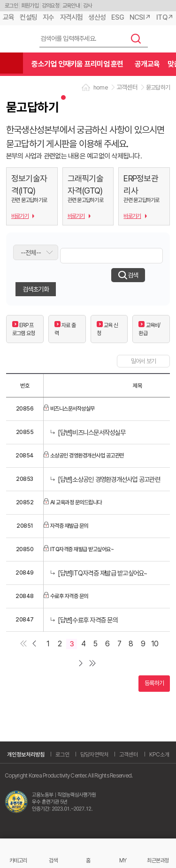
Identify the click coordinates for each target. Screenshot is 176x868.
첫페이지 (22, 644)
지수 (49, 17)
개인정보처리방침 (26, 755)
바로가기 (20, 216)
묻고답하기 (158, 87)
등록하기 (154, 683)
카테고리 (18, 860)
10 (155, 644)
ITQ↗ (165, 17)
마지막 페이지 (94, 664)
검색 (136, 38)
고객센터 (129, 755)
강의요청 (50, 6)
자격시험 (72, 17)
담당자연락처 (94, 755)
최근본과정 (158, 860)
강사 (88, 6)
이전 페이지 (34, 644)
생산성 (97, 17)
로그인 (11, 6)
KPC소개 (159, 755)
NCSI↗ (140, 17)
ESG (118, 17)
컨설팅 (28, 17)
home (101, 87)
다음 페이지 (83, 664)
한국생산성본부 (17, 39)
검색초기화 (36, 289)
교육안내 (71, 6)
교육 (9, 17)
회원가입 (30, 6)
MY (123, 860)
